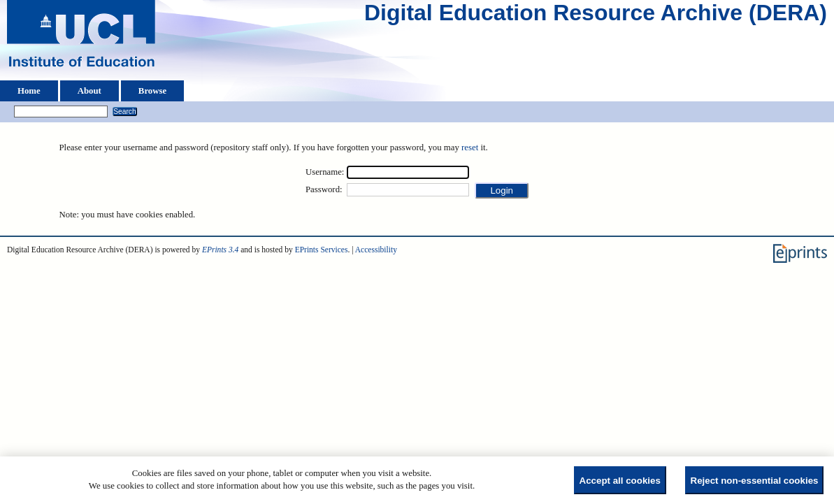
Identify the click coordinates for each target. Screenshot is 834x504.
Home (29, 91)
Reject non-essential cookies (755, 481)
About (89, 91)
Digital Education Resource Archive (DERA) (596, 16)
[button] (502, 190)
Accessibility (376, 250)
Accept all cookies (620, 481)
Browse (152, 91)
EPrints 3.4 (220, 250)
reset (470, 147)
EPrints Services (322, 250)
